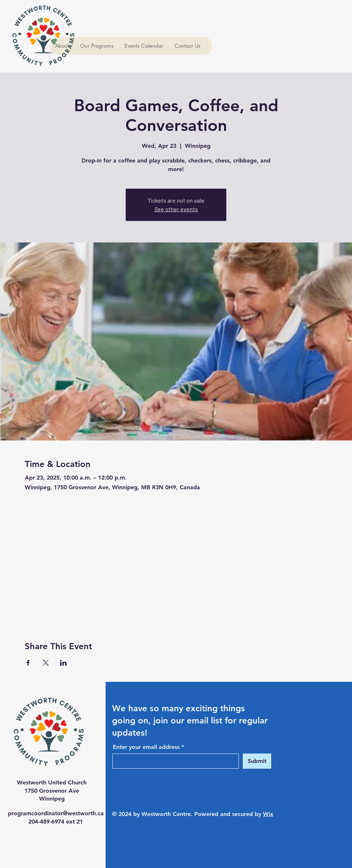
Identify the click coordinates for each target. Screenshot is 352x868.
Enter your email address (146, 747)
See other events (176, 209)
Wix (268, 814)
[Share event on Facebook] (28, 663)
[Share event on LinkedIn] (63, 663)
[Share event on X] (46, 663)
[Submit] (257, 761)
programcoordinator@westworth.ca (56, 813)
